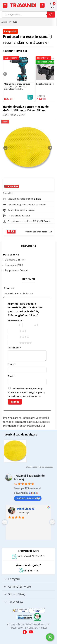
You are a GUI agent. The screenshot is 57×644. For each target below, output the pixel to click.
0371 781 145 (29, 571)
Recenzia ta (14, 348)
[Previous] (5, 80)
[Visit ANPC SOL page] (37, 610)
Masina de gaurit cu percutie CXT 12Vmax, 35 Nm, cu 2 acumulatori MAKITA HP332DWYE (17, 87)
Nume (12, 364)
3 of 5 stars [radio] (14, 331)
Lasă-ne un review (28, 498)
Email (11, 376)
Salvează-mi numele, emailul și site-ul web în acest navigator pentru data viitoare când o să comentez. (26, 392)
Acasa (4, 22)
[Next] (52, 80)
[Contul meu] (42, 5)
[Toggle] (5, 579)
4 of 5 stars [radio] (14, 337)
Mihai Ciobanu (26, 509)
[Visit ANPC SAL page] (21, 610)
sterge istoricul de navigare (40, 467)
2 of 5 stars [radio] (28, 325)
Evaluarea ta (16, 320)
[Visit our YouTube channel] (31, 631)
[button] (5, 5)
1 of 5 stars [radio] (12, 325)
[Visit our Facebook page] (25, 631)
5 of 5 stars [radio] (14, 343)
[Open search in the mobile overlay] (28, 14)
